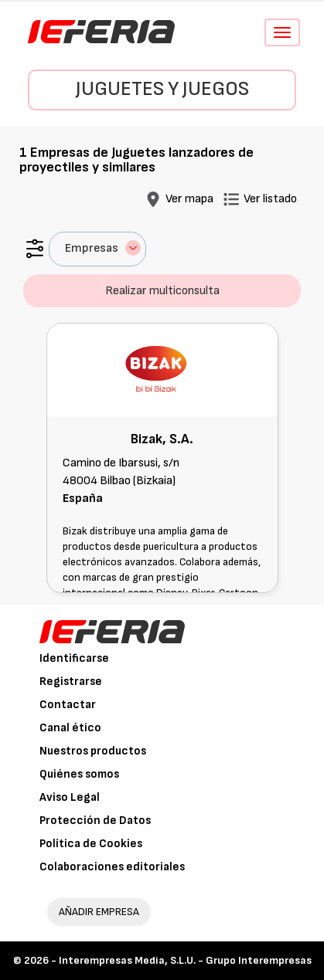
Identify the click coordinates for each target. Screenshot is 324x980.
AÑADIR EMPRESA (99, 912)
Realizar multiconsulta (162, 291)
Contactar (68, 705)
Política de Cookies (91, 844)
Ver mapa (189, 199)
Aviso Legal (70, 797)
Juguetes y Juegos (162, 89)
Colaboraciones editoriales (112, 867)
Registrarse (71, 682)
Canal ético (70, 728)
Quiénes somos (79, 774)
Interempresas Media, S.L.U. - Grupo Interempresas (185, 960)
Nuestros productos (93, 751)
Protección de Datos (95, 821)
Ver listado (270, 199)
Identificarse (74, 658)
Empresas (103, 248)
